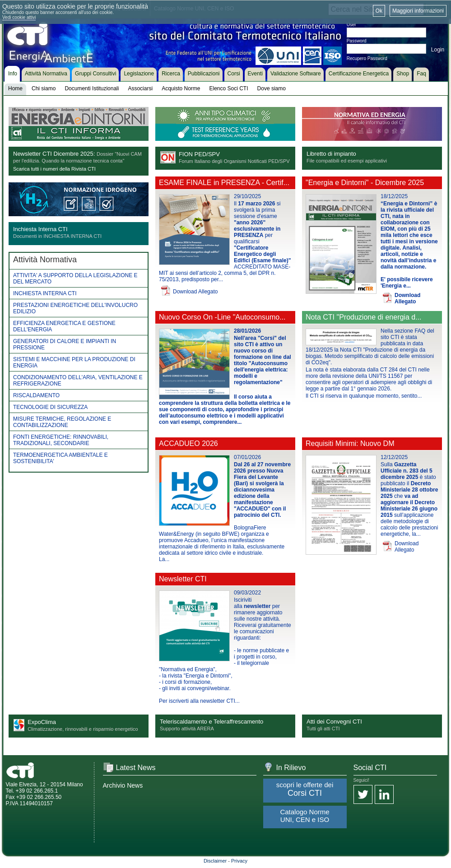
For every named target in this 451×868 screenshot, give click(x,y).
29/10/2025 (247, 196)
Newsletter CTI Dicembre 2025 (53, 154)
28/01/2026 (247, 331)
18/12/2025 (394, 196)
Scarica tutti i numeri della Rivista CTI (54, 169)
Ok (379, 11)
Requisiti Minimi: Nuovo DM (350, 443)
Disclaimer (215, 861)
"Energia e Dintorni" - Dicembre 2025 (365, 183)
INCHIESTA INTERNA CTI (45, 293)
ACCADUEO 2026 (188, 443)
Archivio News (123, 785)
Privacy (239, 861)
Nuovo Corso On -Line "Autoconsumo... (222, 317)
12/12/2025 (394, 457)
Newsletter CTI (183, 579)
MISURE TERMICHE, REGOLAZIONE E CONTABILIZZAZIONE (62, 422)
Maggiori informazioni (418, 11)
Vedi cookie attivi (19, 17)
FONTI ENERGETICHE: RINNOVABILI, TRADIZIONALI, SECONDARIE (61, 440)
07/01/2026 (247, 457)
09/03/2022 (247, 593)
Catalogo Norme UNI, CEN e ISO (305, 816)
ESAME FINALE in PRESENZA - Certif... (224, 183)
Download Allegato (195, 292)
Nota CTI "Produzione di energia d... (363, 317)
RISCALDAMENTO (36, 395)
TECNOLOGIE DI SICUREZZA (50, 407)
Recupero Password (367, 58)
